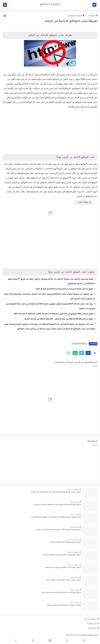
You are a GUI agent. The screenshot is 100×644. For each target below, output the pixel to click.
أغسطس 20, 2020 (73, 552)
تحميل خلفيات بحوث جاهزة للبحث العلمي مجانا (64, 580)
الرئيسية (93, 16)
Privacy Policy (90, 619)
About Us (92, 628)
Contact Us (92, 624)
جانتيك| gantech (50, 5)
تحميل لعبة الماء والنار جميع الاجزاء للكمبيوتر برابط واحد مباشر (57, 505)
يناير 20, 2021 (75, 502)
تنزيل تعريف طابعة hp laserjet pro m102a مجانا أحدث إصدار (58, 530)
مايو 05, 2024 (75, 577)
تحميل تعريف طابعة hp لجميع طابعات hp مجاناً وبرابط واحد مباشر (56, 492)
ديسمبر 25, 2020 (74, 540)
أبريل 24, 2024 (74, 527)
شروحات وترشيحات (76, 16)
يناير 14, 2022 (75, 590)
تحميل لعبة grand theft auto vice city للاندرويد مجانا (61, 593)
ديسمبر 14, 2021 (74, 565)
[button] (88, 353)
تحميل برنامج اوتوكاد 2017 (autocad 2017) (66, 542)
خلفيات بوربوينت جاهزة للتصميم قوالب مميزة (64, 605)
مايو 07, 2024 (75, 602)
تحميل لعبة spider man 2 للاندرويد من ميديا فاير (63, 568)
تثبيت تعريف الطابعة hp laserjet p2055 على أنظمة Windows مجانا (56, 517)
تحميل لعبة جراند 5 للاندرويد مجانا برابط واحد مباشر (62, 555)
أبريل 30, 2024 (74, 514)
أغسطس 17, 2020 (73, 489)
